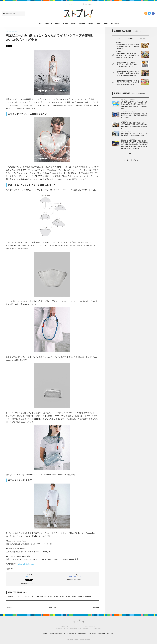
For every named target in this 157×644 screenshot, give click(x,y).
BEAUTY (74, 24)
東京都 (68, 596)
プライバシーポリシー (52, 633)
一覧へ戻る (52, 607)
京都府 (56, 596)
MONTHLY (143, 38)
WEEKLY (131, 38)
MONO (57, 24)
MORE (131, 154)
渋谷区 (74, 596)
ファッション (10, 596)
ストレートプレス (131, 161)
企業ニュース (116, 633)
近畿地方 (81, 596)
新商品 (62, 596)
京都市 (50, 596)
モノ (33, 596)
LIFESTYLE (49, 24)
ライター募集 (105, 633)
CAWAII (99, 24)
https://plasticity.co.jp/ (27, 564)
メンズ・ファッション (23, 596)
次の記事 (95, 607)
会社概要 (39, 633)
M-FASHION (115, 24)
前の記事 (9, 607)
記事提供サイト (83, 633)
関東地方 (88, 596)
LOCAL (40, 24)
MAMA (91, 24)
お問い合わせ (94, 633)
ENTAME (65, 24)
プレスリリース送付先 (68, 633)
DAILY (119, 38)
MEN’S (106, 24)
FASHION (82, 24)
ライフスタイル (41, 596)
